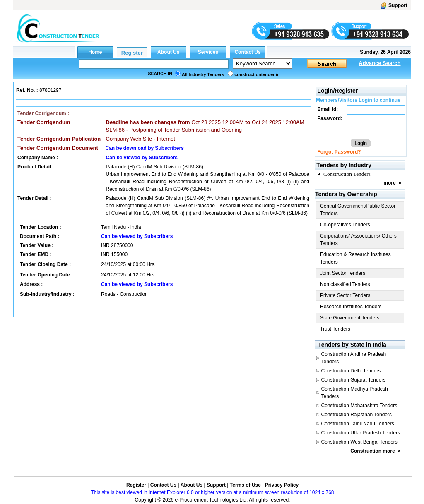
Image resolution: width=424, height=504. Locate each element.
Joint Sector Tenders (343, 273)
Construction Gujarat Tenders (353, 380)
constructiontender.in (257, 74)
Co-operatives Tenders (345, 225)
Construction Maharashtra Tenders (359, 406)
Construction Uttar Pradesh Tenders (360, 433)
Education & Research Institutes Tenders (355, 258)
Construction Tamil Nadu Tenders (357, 424)
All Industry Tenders (203, 74)
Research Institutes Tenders (351, 307)
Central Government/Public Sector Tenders (358, 210)
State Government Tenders (350, 318)
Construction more (372, 451)
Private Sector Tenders (345, 295)
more (389, 183)
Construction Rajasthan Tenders (356, 415)
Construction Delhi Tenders (351, 371)
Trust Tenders (335, 329)
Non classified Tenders (345, 284)
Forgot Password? (339, 152)
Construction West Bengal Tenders (359, 442)
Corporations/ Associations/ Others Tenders (358, 240)
